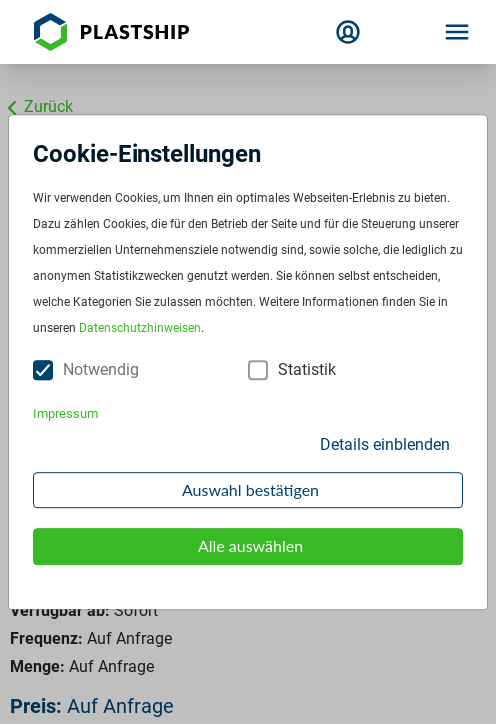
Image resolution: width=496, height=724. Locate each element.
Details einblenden (385, 444)
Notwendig (101, 370)
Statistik (307, 370)
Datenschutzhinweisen (140, 329)
